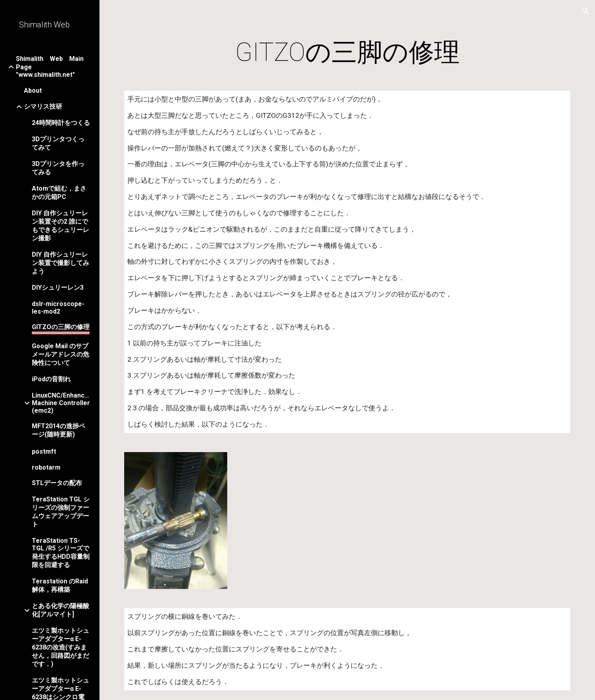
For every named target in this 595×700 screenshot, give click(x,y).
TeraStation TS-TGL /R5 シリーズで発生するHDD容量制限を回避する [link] (61, 553)
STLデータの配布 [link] (57, 483)
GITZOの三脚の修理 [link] (61, 327)
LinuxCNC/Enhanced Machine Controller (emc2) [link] (61, 403)
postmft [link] (44, 451)
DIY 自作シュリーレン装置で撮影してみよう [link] (60, 263)
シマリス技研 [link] (43, 106)
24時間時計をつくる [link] (61, 123)
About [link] (33, 91)
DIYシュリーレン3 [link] (58, 288)
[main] (347, 53)
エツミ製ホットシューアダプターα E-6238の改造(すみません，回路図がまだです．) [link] (60, 647)
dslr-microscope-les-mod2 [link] (58, 308)
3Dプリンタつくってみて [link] (58, 143)
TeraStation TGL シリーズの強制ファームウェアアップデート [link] (61, 512)
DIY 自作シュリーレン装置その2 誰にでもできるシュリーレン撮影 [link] (60, 226)
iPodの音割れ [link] (51, 379)
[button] (585, 11)
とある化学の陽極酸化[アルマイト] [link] (60, 610)
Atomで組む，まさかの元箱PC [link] (59, 193)
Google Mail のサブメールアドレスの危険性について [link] (60, 354)
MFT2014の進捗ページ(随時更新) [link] (59, 430)
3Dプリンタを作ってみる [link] (58, 168)
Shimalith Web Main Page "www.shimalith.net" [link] (53, 67)
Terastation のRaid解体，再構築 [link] (60, 585)
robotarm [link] (46, 467)
